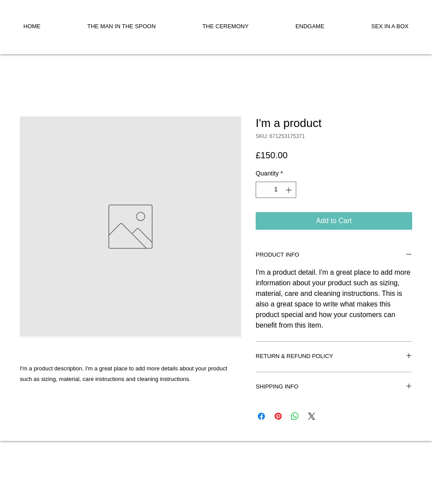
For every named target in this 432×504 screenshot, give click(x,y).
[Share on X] (312, 416)
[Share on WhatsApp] (295, 416)
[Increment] (289, 190)
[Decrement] (263, 190)
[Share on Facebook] (261, 416)
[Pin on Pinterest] (278, 416)
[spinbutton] (276, 190)
